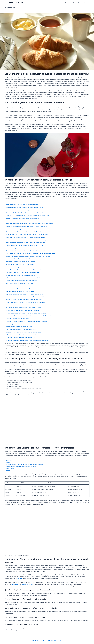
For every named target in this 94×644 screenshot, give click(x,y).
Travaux (86, 3)
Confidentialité (10, 461)
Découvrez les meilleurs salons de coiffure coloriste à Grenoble (22, 262)
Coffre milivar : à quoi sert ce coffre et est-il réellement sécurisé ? (22, 275)
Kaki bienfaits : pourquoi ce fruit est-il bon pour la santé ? (20, 248)
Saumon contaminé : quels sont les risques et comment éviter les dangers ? (25, 232)
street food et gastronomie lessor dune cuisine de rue (19, 324)
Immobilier (68, 3)
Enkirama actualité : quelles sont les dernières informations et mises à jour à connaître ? (28, 305)
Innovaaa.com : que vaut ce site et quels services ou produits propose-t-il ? (25, 272)
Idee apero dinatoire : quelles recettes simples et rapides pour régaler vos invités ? (26, 245)
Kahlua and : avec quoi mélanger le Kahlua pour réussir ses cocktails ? (24, 281)
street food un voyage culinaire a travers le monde (18, 319)
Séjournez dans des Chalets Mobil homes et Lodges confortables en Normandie (26, 210)
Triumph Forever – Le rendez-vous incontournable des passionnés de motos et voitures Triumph (30, 216)
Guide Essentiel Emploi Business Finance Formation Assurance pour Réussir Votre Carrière (29, 213)
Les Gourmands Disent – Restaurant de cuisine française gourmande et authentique (27, 464)
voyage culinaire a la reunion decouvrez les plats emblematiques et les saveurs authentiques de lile (31, 316)
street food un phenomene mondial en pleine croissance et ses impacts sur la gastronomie (29, 321)
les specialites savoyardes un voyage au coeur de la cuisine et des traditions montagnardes (29, 340)
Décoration (60, 3)
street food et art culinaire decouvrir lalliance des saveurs (20, 327)
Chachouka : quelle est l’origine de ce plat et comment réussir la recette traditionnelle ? (28, 267)
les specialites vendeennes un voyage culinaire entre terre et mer (22, 338)
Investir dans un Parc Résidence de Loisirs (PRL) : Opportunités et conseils (25, 205)
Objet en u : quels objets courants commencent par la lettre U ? (22, 283)
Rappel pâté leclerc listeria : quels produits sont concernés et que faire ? (24, 218)
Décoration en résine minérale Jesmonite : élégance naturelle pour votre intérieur (26, 202)
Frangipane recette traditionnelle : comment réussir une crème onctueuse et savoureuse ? (28, 226)
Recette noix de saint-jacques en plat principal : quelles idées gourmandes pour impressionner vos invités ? (33, 224)
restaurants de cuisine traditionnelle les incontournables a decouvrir (23, 329)
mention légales (15, 584)
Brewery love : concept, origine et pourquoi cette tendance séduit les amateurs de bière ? (28, 297)
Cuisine (53, 3)
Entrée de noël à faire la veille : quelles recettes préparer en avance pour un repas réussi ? (28, 229)
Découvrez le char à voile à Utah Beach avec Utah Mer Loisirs (21, 259)
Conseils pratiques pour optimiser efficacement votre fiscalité (21, 264)
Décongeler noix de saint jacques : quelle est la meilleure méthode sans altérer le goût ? (28, 237)
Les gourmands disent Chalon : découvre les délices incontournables (23, 466)
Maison (80, 3)
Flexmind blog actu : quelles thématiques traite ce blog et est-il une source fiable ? (26, 270)
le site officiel (20, 579)
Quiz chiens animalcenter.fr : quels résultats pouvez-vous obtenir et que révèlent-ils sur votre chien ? (31, 256)
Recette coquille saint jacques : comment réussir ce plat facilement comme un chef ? (27, 251)
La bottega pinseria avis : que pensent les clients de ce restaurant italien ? (24, 278)
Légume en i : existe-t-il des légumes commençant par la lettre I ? (22, 291)
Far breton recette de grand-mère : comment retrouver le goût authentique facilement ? (28, 221)
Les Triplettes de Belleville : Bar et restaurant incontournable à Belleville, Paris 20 (26, 207)
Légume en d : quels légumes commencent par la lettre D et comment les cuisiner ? (27, 294)
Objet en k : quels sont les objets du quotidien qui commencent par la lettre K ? (26, 308)
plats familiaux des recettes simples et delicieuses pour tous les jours (23, 335)
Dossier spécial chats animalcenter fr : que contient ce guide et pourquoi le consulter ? (28, 243)
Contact (8, 463)
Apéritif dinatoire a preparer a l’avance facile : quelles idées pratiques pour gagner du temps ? (29, 234)
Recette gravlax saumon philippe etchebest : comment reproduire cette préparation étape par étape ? (31, 240)
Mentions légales (10, 468)
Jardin (75, 3)
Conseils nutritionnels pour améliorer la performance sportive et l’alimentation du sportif (28, 313)
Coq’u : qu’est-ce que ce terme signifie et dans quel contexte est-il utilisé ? (24, 310)
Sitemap (8, 470)
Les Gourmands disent (14, 3)
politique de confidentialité (28, 584)
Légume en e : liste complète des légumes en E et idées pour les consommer (25, 289)
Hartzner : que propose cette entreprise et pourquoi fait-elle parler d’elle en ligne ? (26, 300)
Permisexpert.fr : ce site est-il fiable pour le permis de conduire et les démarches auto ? (28, 302)
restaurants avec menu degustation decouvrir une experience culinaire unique (25, 332)
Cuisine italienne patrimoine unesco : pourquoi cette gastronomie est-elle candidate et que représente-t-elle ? (33, 253)
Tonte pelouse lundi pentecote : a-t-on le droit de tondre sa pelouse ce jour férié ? (26, 286)
